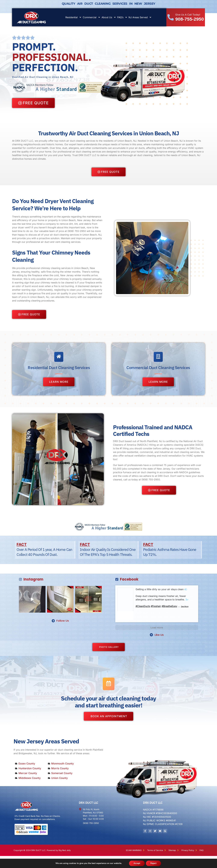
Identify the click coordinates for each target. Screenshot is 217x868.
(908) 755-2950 (77, 231)
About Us (109, 17)
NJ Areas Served (140, 17)
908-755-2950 (189, 19)
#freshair (156, 606)
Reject (153, 863)
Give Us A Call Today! (188, 15)
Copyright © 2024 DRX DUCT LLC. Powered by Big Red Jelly (42, 850)
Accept (137, 863)
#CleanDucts (143, 606)
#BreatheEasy (169, 606)
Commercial (92, 17)
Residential (73, 17)
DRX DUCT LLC (89, 803)
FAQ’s (122, 17)
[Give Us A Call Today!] (171, 17)
